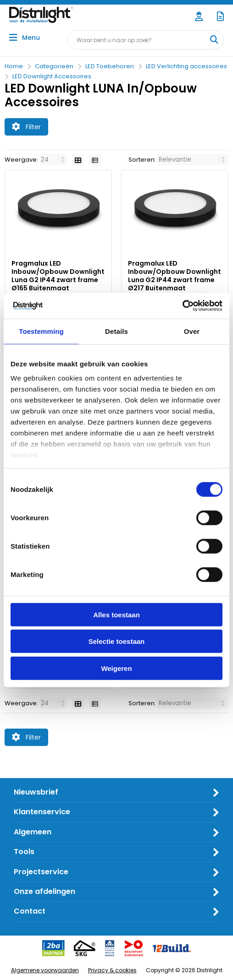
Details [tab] (116, 331)
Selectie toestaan (117, 641)
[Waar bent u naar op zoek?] (214, 40)
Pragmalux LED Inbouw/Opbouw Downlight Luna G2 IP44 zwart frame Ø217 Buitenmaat (175, 276)
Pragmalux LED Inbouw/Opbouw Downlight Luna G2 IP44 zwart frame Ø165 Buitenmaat (58, 276)
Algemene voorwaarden (45, 970)
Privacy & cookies (112, 970)
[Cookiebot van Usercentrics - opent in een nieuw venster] (182, 306)
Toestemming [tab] (41, 331)
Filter (26, 127)
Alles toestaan (116, 614)
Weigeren (116, 668)
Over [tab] (192, 331)
